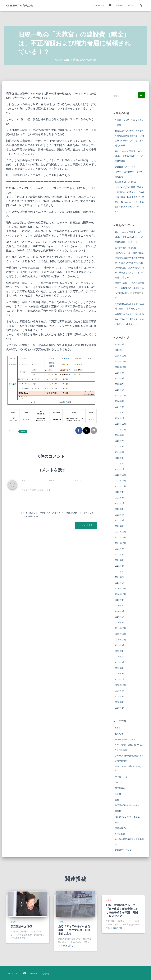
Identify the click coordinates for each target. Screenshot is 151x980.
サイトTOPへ (99, 5)
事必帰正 (119, 5)
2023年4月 (120, 458)
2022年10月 (120, 486)
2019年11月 (120, 634)
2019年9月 (120, 645)
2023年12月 (120, 424)
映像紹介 (110, 6)
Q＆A (117, 728)
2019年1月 (120, 679)
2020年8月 (120, 606)
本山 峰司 (131, 309)
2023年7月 (120, 441)
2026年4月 (120, 344)
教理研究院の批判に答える (127, 805)
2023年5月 (120, 452)
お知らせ (119, 734)
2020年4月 (120, 623)
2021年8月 (120, 555)
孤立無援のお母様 (21, 926)
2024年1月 (120, 418)
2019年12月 (120, 628)
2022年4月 (120, 520)
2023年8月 (120, 435)
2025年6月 (120, 390)
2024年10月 (120, 395)
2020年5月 (120, 617)
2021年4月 (120, 566)
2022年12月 (120, 475)
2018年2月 (120, 708)
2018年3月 (120, 702)
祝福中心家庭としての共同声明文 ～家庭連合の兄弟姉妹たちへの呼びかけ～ (129, 288)
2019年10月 (120, 640)
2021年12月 (120, 532)
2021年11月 (120, 537)
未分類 (23, 431)
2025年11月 (120, 361)
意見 (117, 800)
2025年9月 (120, 373)
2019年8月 (120, 651)
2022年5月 (120, 515)
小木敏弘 (131, 324)
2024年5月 (120, 401)
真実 (117, 822)
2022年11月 (120, 481)
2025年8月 (120, 378)
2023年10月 (120, 430)
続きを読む (21, 938)
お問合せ (131, 5)
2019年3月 (120, 668)
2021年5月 (120, 560)
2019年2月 (120, 674)
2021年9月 (120, 549)
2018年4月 (120, 696)
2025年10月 (120, 367)
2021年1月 (120, 583)
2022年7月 (120, 503)
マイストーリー (122, 777)
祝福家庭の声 (121, 828)
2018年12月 (120, 685)
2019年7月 (120, 657)
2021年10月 (120, 543)
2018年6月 (120, 691)
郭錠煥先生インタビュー (126, 850)
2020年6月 (120, 611)
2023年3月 (120, 464)
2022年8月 (120, 498)
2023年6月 (120, 447)
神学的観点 (120, 834)
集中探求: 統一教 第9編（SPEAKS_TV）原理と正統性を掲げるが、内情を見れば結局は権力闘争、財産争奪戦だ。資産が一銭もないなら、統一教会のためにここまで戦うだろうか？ (129, 197)
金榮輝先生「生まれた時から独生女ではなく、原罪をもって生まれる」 (129, 319)
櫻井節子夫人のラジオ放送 (127, 817)
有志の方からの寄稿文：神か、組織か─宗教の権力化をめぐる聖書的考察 (129, 156)
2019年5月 (120, 662)
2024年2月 (120, 413)
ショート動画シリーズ (125, 739)
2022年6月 (120, 509)
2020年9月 (120, 600)
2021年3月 (120, 572)
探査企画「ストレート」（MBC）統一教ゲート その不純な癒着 (129, 172)
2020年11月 (120, 589)
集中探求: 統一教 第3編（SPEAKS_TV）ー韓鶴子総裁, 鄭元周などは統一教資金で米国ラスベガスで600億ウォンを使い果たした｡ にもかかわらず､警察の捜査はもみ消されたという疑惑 (130, 263)
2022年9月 (120, 492)
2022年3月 (120, 526)
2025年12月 (120, 356)
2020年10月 (120, 594)
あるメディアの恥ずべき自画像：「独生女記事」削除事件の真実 (74, 930)
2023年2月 (120, 469)
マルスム (119, 783)
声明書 (118, 794)
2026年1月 (120, 350)
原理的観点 (120, 788)
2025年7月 (120, 384)
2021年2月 (120, 577)
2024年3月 (120, 407)
